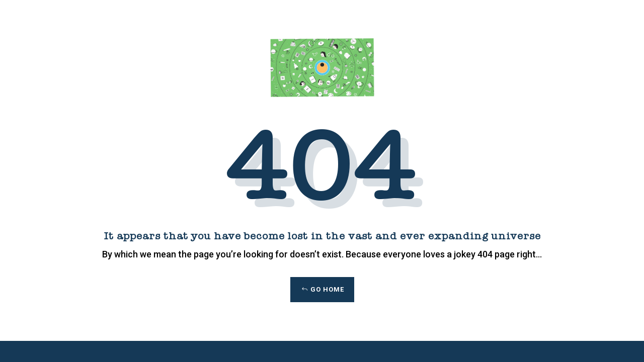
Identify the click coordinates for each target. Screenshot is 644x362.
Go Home (327, 289)
